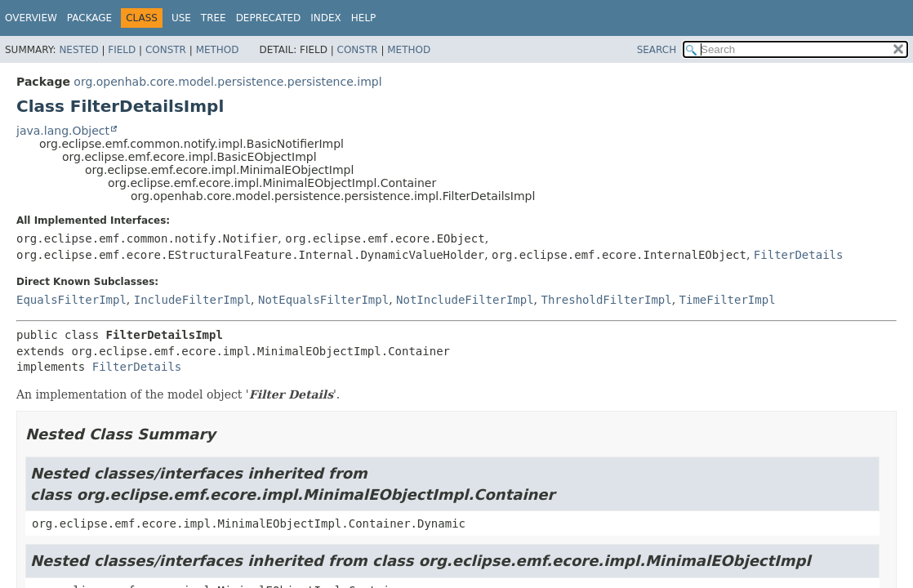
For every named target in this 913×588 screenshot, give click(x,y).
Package (89, 18)
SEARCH (657, 50)
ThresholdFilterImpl (607, 300)
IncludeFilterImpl (192, 300)
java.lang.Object (63, 131)
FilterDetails (799, 255)
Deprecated (269, 18)
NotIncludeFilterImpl (465, 300)
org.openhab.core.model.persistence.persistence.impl (227, 82)
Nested (78, 50)
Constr (166, 50)
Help (364, 18)
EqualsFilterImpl (71, 300)
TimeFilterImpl (728, 300)
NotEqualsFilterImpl (323, 300)
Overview (31, 18)
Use (181, 18)
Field (122, 50)
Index (326, 18)
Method (218, 50)
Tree (214, 18)
